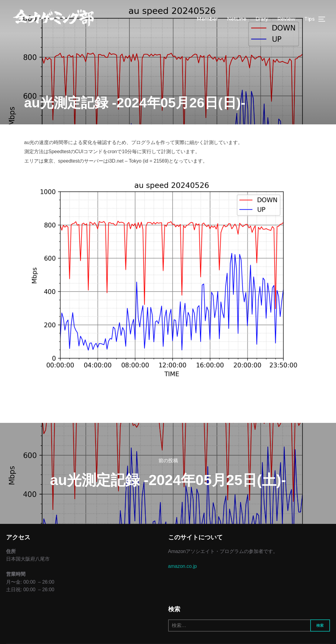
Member (207, 19)
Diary (262, 19)
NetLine (237, 19)
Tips (309, 19)
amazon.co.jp (183, 566)
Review (286, 19)
